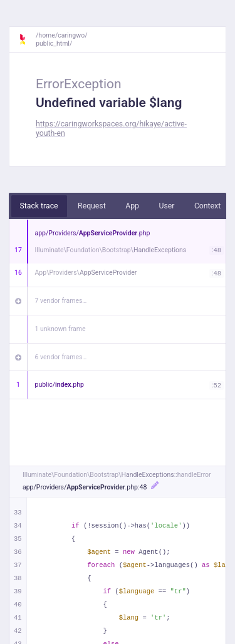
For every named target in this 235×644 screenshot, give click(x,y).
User (166, 206)
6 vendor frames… (61, 357)
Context (207, 206)
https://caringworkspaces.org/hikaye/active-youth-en (111, 129)
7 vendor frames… (61, 301)
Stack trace (39, 206)
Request (92, 206)
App (132, 206)
